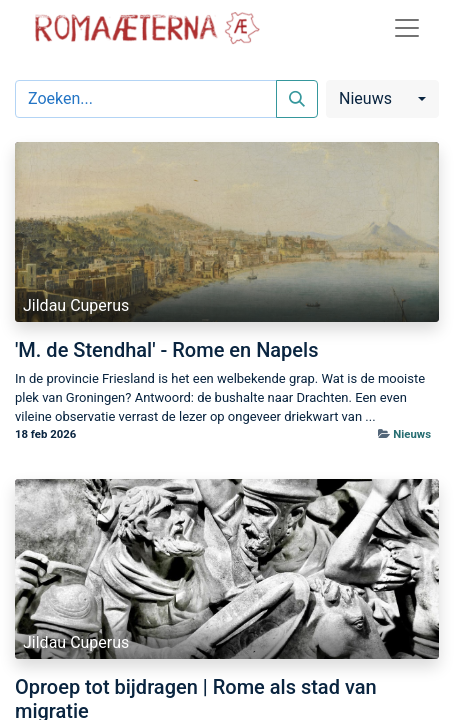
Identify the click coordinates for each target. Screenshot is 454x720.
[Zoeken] (297, 99)
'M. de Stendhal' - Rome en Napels (166, 350)
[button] (382, 99)
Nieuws (412, 434)
